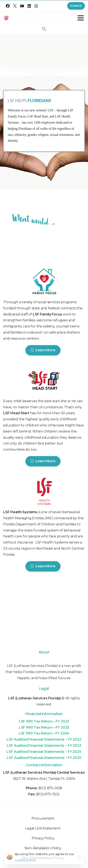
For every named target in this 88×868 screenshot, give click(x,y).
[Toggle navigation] (81, 18)
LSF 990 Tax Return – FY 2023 (44, 727)
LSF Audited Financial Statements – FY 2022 (44, 739)
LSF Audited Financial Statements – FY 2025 (44, 758)
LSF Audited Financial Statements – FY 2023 (44, 746)
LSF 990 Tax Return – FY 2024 (44, 733)
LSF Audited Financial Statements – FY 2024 (44, 752)
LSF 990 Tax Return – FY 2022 (44, 721)
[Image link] (44, 282)
